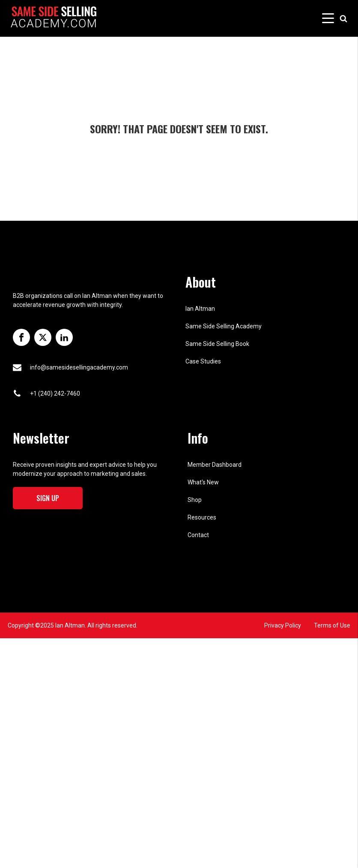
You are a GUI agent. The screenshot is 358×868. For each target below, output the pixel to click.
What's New (203, 482)
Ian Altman (200, 309)
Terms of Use (332, 625)
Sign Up (48, 498)
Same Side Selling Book (217, 344)
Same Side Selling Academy (224, 326)
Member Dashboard (215, 465)
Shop (195, 500)
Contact (198, 535)
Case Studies (203, 361)
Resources (202, 517)
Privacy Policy (283, 625)
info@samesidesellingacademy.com (79, 367)
